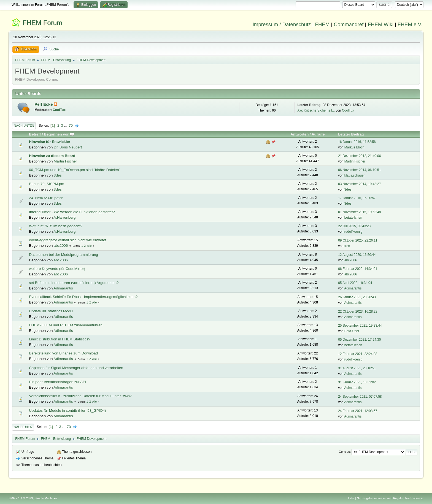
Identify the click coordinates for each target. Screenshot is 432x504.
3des (58, 175)
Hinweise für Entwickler (50, 142)
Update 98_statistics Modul (51, 311)
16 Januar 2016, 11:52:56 (357, 142)
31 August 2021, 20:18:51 (357, 368)
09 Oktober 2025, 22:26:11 (358, 240)
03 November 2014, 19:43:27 (359, 184)
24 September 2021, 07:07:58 (360, 397)
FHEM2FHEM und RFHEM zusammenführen (66, 325)
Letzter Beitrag (351, 134)
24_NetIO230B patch (46, 198)
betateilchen (353, 218)
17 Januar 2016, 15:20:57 (357, 198)
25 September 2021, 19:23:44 (360, 326)
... (66, 125)
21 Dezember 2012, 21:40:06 (359, 156)
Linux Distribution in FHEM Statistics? (60, 339)
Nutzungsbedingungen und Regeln (380, 498)
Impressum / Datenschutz (282, 24)
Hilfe (351, 498)
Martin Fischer (65, 161)
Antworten (299, 134)
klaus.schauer (355, 175)
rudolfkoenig (353, 232)
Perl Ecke (44, 104)
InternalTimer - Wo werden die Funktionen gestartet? (72, 212)
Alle (89, 246)
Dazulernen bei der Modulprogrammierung (63, 255)
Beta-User (352, 331)
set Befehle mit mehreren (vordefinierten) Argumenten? (74, 283)
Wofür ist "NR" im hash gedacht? (56, 226)
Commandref (349, 24)
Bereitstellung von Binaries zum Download (63, 353)
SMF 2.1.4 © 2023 (21, 498)
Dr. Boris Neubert (68, 147)
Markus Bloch (354, 147)
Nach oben (23, 427)
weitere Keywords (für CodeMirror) (57, 269)
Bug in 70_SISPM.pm (46, 184)
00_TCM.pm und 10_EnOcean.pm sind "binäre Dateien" (75, 170)
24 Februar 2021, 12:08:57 (358, 411)
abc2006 (61, 246)
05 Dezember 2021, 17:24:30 (359, 340)
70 (71, 125)
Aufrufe (318, 134)
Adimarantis (63, 288)
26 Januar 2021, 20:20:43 (357, 297)
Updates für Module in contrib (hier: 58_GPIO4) (67, 410)
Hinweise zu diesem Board (52, 156)
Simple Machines (46, 498)
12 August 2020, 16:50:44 (357, 255)
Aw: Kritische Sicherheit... (316, 110)
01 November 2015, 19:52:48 (359, 212)
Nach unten (24, 126)
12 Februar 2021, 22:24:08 (358, 354)
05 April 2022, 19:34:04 (355, 283)
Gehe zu (345, 452)
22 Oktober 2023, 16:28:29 (358, 311)
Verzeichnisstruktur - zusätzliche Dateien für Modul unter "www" (81, 396)
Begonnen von (59, 134)
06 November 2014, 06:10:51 (359, 170)
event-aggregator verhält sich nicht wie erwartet (67, 240)
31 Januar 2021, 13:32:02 (357, 382)
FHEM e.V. (410, 24)
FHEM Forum (42, 23)
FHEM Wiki (381, 24)
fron (347, 246)
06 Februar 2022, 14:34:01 (358, 269)
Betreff (35, 134)
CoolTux (59, 110)
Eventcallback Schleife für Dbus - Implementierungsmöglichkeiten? (83, 297)
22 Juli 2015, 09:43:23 (354, 226)
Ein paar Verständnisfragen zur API (57, 382)
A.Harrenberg (64, 217)
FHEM (322, 24)
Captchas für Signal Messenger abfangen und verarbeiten (76, 368)
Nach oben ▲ (414, 498)
